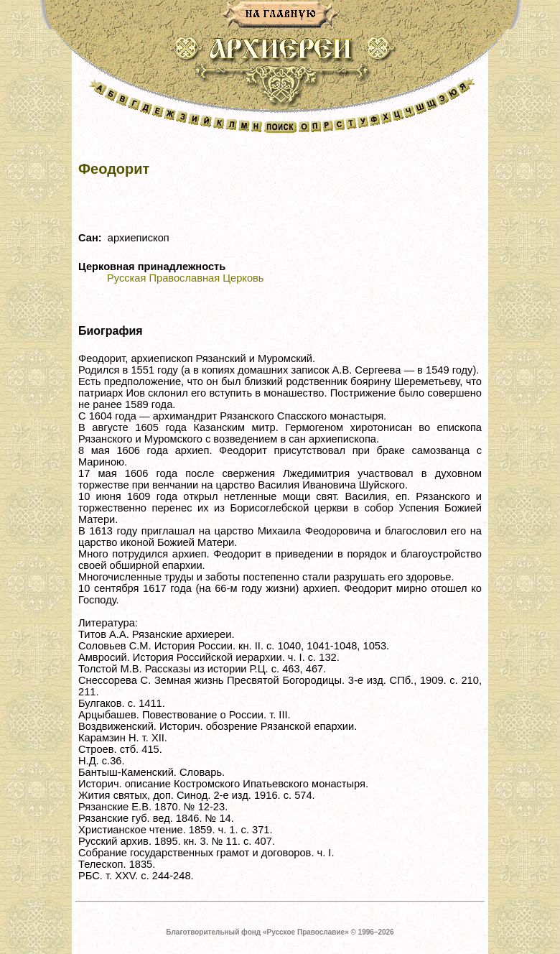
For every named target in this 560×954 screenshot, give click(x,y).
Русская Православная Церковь (185, 278)
